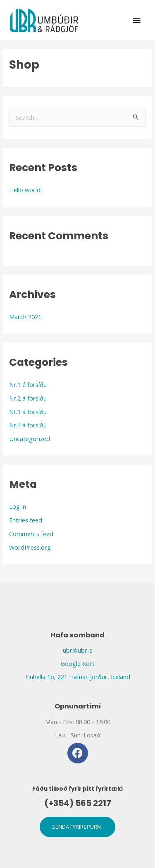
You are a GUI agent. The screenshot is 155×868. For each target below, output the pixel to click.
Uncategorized (30, 439)
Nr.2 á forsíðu (28, 398)
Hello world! (25, 190)
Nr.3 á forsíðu (28, 412)
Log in (18, 506)
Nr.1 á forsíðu (28, 384)
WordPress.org (30, 547)
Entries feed (26, 520)
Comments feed (31, 534)
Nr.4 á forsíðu (28, 425)
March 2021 (25, 317)
